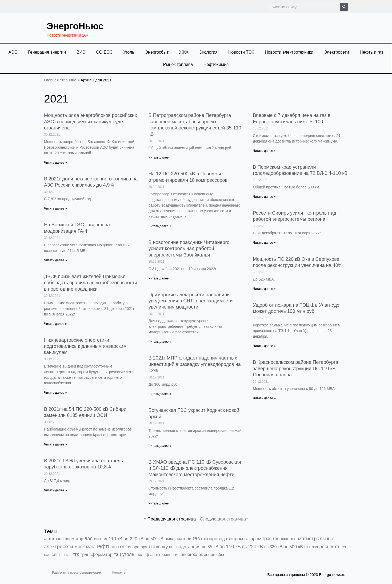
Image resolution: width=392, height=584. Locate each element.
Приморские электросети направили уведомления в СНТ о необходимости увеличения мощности (191, 301)
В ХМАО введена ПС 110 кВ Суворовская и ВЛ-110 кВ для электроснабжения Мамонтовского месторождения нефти (195, 468)
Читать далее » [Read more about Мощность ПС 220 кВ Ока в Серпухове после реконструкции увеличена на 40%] (264, 289)
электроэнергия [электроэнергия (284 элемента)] (165, 555)
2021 (58, 98)
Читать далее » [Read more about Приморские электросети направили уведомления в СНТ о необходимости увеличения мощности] (160, 342)
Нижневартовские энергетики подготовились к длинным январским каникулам (85, 346)
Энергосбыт (157, 52)
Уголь (129, 52)
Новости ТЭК (241, 52)
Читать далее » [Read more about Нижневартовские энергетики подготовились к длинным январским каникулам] (55, 393)
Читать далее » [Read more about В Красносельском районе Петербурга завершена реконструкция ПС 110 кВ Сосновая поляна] (264, 398)
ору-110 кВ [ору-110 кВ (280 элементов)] (151, 547)
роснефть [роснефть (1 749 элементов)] (330, 547)
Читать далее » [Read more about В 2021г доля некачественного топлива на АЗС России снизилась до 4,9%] (55, 208)
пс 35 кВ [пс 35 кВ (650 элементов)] (210, 547)
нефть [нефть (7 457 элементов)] (103, 546)
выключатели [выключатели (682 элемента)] (178, 539)
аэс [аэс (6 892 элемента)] (89, 538)
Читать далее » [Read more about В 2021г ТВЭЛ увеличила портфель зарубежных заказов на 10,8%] (55, 490)
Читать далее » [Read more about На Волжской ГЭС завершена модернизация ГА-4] (55, 260)
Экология (208, 52)
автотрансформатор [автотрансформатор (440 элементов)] (64, 539)
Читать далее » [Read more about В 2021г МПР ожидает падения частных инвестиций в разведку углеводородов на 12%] (160, 394)
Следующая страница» (224, 519)
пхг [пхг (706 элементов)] (307, 547)
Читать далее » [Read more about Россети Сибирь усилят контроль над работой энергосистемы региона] (264, 243)
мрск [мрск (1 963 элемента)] (80, 547)
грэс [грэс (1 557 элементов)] (267, 539)
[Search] (344, 7)
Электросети (337, 52)
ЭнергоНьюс (80, 26)
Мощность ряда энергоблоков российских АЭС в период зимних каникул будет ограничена (91, 122)
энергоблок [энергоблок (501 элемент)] (192, 555)
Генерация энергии (47, 52)
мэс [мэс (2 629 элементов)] (90, 547)
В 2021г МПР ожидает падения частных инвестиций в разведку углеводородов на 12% (195, 364)
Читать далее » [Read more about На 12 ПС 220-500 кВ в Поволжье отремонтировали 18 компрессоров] (160, 226)
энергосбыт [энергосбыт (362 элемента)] (215, 555)
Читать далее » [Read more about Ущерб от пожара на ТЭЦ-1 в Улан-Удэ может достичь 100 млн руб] (264, 346)
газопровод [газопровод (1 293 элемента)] (213, 539)
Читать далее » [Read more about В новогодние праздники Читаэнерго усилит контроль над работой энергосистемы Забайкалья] (160, 278)
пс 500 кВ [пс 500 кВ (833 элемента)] (293, 547)
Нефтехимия (216, 64)
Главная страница (60, 80)
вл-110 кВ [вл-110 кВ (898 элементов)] (112, 539)
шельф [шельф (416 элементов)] (142, 555)
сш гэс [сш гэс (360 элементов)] (65, 555)
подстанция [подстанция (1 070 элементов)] (188, 547)
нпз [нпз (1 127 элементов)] (115, 547)
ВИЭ (81, 52)
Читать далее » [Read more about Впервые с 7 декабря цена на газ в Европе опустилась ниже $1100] (264, 151)
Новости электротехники (289, 52)
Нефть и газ (371, 52)
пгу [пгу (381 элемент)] (165, 547)
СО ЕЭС (105, 52)
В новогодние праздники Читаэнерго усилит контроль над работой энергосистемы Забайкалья (189, 249)
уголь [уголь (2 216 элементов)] (128, 554)
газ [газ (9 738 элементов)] (196, 538)
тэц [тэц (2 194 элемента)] (118, 554)
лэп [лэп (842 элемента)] (293, 539)
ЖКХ (184, 52)
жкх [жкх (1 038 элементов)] (284, 539)
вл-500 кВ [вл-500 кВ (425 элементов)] (154, 539)
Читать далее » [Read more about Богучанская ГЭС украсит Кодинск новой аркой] (160, 446)
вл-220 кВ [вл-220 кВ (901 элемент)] (133, 539)
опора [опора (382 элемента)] (134, 547)
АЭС (13, 52)
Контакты (119, 573)
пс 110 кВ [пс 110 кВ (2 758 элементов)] (230, 546)
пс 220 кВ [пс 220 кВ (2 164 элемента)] (253, 547)
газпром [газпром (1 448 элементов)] (235, 539)
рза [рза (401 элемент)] (315, 547)
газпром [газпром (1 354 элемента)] (253, 539)
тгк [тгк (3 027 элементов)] (76, 554)
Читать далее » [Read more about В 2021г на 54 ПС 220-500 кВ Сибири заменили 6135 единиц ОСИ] (55, 444)
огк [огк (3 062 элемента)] (123, 546)
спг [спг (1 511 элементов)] (55, 554)
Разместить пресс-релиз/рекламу (77, 573)
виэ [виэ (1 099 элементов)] (97, 539)
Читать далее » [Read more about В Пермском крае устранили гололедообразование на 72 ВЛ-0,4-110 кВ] (264, 197)
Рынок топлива (178, 64)
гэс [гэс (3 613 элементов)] (276, 538)
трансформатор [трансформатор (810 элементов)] (96, 555)
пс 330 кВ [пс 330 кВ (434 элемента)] (273, 547)
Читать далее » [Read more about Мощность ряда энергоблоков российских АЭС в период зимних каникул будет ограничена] (55, 163)
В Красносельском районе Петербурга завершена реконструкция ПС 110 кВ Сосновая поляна (295, 368)
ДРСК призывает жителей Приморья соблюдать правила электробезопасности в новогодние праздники (91, 283)
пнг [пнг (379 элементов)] (172, 547)
